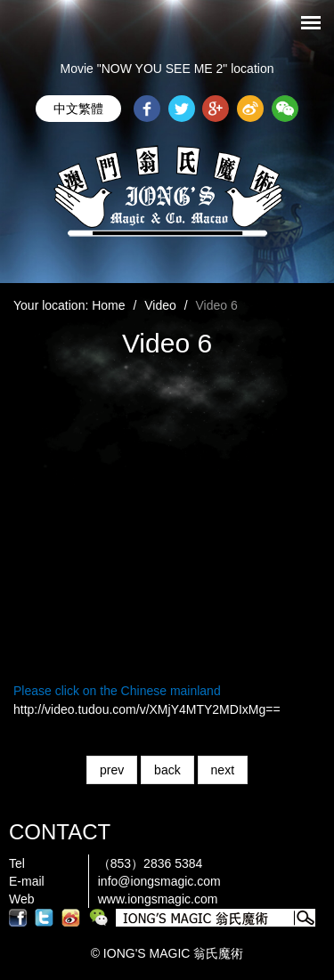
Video (160, 305)
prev (112, 770)
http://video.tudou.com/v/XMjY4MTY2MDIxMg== (147, 709)
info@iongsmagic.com (159, 881)
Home (108, 305)
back (167, 770)
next (223, 770)
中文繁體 (78, 109)
